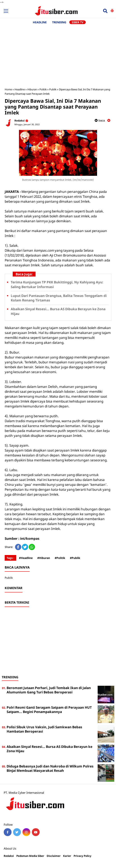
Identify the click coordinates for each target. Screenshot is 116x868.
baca (100, 120)
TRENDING (59, 22)
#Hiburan (44, 558)
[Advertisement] (58, 54)
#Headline (26, 558)
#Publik (75, 558)
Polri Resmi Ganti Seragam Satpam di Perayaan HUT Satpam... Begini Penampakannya (49, 710)
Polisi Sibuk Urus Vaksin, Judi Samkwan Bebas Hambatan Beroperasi (44, 729)
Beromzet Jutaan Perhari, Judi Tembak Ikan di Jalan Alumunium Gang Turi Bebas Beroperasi (49, 690)
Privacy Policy (83, 856)
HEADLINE (40, 22)
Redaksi (9, 856)
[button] (112, 9)
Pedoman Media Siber (30, 856)
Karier (67, 856)
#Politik (60, 558)
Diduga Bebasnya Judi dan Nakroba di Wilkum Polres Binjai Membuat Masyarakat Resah (50, 768)
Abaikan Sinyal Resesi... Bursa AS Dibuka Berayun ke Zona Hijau (50, 749)
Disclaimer (54, 856)
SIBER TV (78, 22)
